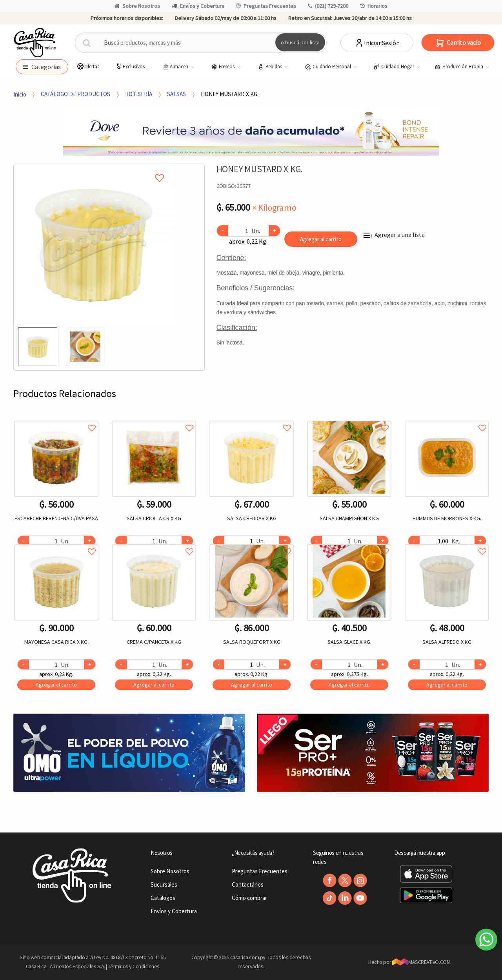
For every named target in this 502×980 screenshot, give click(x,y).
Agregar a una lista (394, 235)
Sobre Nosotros (137, 6)
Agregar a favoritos (56, 419)
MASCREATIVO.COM (421, 962)
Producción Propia (459, 67)
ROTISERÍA (139, 94)
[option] (93, 243)
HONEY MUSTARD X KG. (230, 94)
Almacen (176, 67)
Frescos (223, 67)
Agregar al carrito (321, 239)
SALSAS (176, 94)
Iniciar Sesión (377, 43)
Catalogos (163, 898)
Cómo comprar (249, 898)
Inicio (20, 94)
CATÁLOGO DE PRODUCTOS (75, 94)
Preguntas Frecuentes (266, 6)
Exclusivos (130, 66)
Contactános (248, 884)
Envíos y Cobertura (198, 6)
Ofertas (88, 66)
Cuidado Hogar (394, 67)
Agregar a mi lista (93, 169)
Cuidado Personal (328, 67)
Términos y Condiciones (134, 966)
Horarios (374, 6)
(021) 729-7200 (328, 6)
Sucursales (164, 884)
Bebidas (270, 67)
